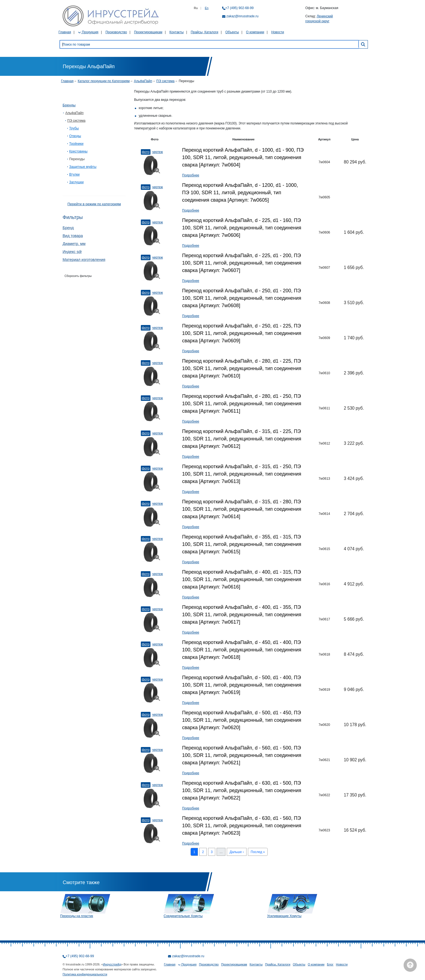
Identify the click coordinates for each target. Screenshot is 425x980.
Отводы (75, 136)
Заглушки (76, 182)
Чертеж (157, 152)
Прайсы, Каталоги (205, 32)
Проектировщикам (148, 32)
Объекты (232, 32)
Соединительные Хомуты (183, 916)
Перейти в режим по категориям (94, 204)
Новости (278, 32)
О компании (255, 32)
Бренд (68, 228)
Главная (65, 32)
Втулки (74, 174)
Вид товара (73, 236)
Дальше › (237, 852)
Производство (116, 32)
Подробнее (191, 175)
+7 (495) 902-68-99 (240, 8)
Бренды (69, 105)
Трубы (74, 128)
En (207, 8)
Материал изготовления (84, 260)
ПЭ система (165, 81)
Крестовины (78, 151)
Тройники (76, 144)
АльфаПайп (143, 81)
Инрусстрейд (112, 964)
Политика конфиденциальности (85, 974)
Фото (146, 152)
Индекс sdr (72, 252)
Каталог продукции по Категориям (104, 81)
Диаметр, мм (74, 244)
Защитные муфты (83, 167)
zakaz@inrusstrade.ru (243, 16)
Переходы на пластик (77, 916)
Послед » (258, 852)
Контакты (177, 32)
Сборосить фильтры (78, 276)
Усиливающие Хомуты (284, 916)
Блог (330, 964)
